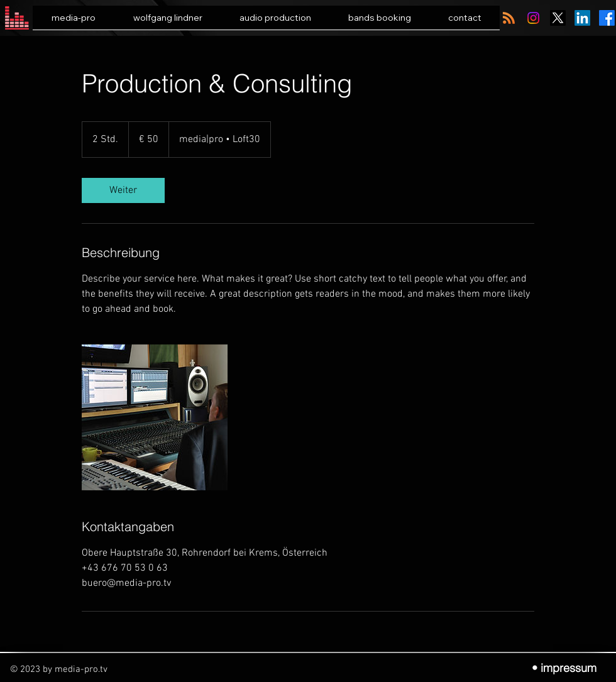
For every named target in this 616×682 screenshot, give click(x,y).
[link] (123, 190)
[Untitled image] (155, 417)
